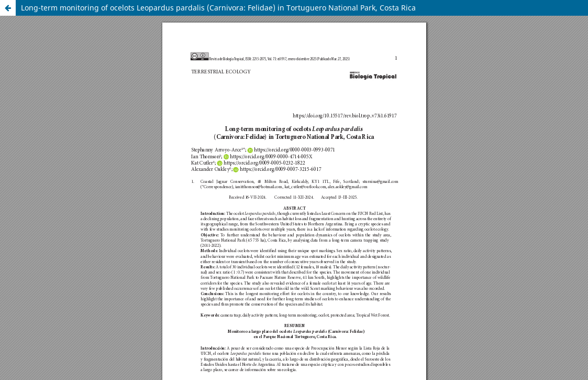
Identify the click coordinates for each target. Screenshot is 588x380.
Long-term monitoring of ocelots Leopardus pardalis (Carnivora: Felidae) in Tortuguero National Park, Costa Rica (218, 8)
